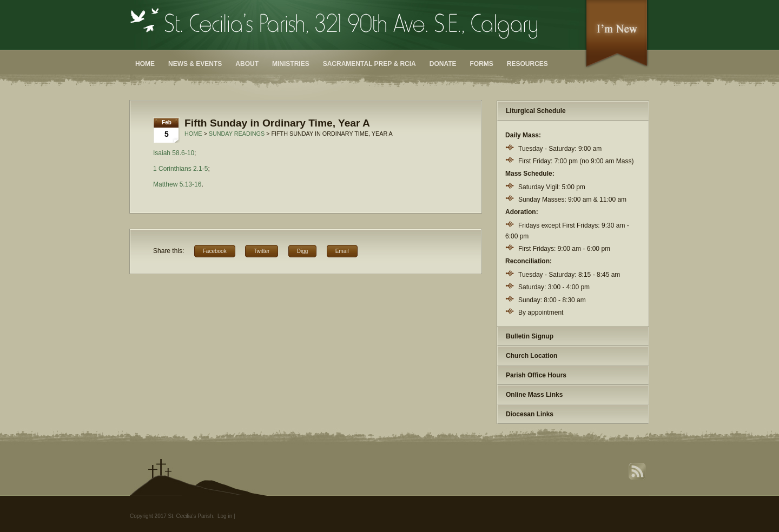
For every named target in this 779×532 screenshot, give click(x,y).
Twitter (262, 251)
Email (342, 251)
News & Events (195, 64)
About (247, 64)
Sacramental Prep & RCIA (369, 64)
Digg (303, 251)
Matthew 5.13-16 (177, 184)
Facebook (215, 251)
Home (145, 64)
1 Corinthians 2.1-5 (180, 169)
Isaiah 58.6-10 (174, 153)
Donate (443, 64)
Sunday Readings (237, 134)
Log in (225, 516)
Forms (482, 64)
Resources (527, 64)
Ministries (291, 64)
